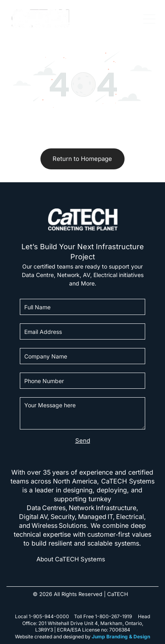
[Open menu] (149, 19)
